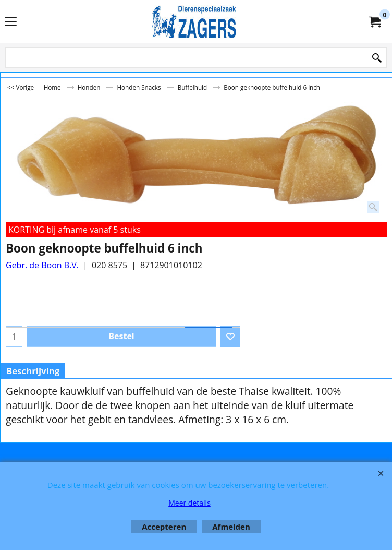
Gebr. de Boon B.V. (42, 265)
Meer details (189, 503)
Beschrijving (33, 371)
